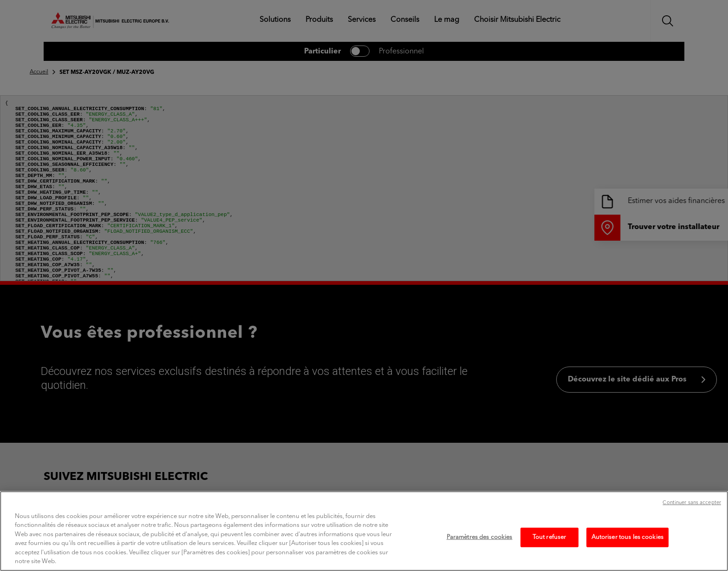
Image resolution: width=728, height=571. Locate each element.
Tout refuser (549, 547)
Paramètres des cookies (480, 547)
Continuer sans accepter (692, 513)
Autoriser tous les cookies (627, 547)
